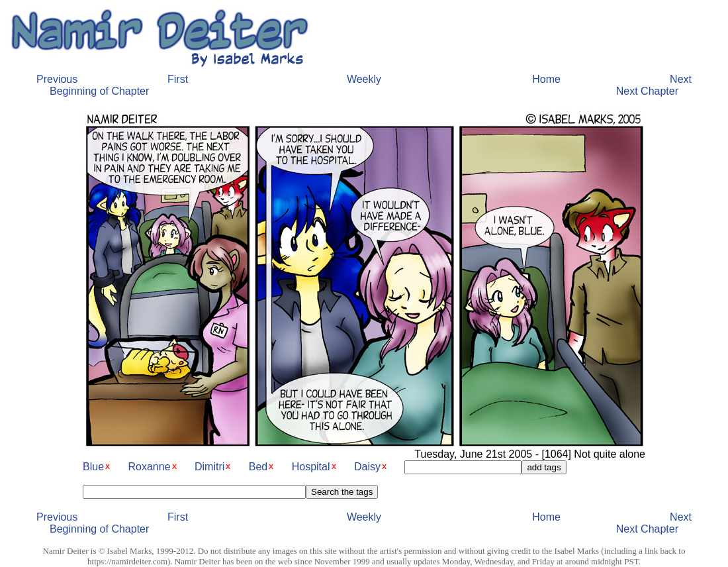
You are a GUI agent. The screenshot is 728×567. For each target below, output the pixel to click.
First (178, 79)
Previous (57, 79)
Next (681, 79)
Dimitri (209, 467)
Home (546, 79)
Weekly (364, 79)
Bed (258, 467)
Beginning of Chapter (99, 91)
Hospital (311, 467)
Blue (93, 467)
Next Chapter (647, 91)
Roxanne (149, 467)
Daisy (367, 467)
